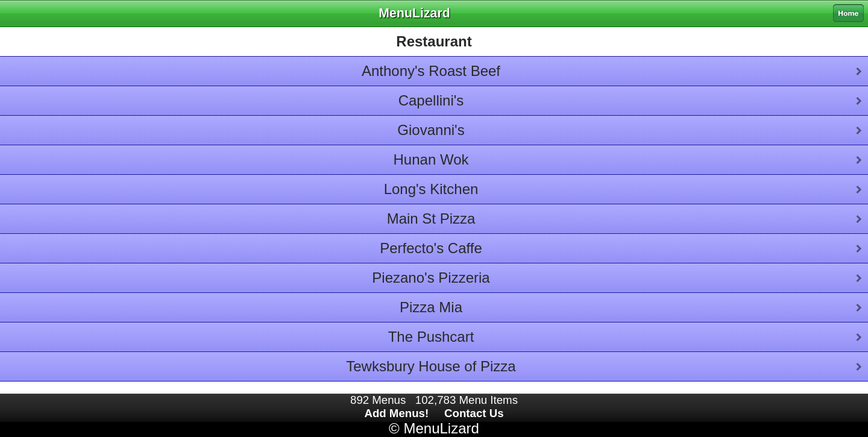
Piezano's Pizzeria (431, 278)
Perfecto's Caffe (431, 248)
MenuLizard (441, 428)
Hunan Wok (431, 159)
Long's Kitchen (431, 189)
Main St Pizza (431, 218)
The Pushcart (431, 337)
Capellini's (431, 100)
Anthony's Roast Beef (431, 71)
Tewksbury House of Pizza (431, 366)
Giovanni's (431, 130)
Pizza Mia (431, 307)
